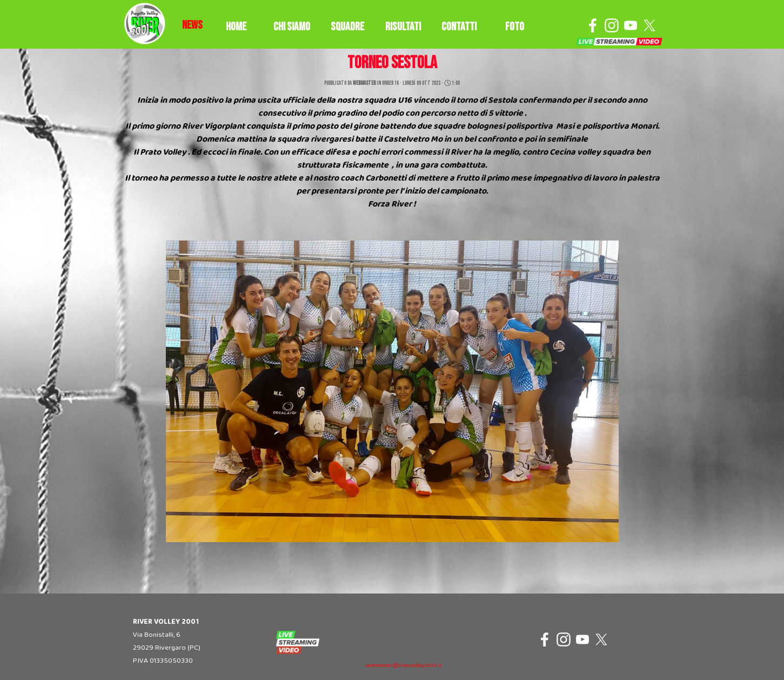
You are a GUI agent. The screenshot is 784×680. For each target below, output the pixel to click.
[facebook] (593, 25)
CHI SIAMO (292, 27)
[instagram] (612, 25)
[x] (649, 25)
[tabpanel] (192, 25)
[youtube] (631, 25)
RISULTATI (403, 27)
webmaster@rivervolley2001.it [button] (404, 666)
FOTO (515, 27)
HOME (236, 27)
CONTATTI (459, 27)
